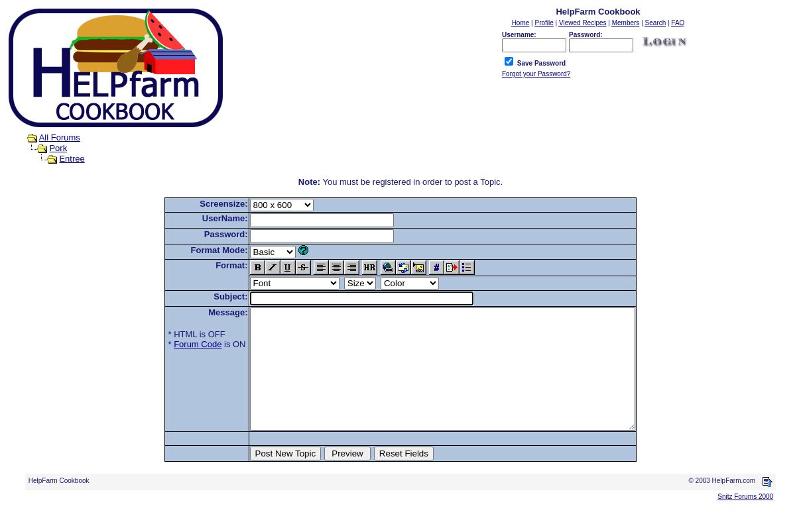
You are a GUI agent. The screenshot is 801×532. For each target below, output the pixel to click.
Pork (58, 148)
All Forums (60, 137)
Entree (72, 159)
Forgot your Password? (536, 74)
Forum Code (174, 344)
